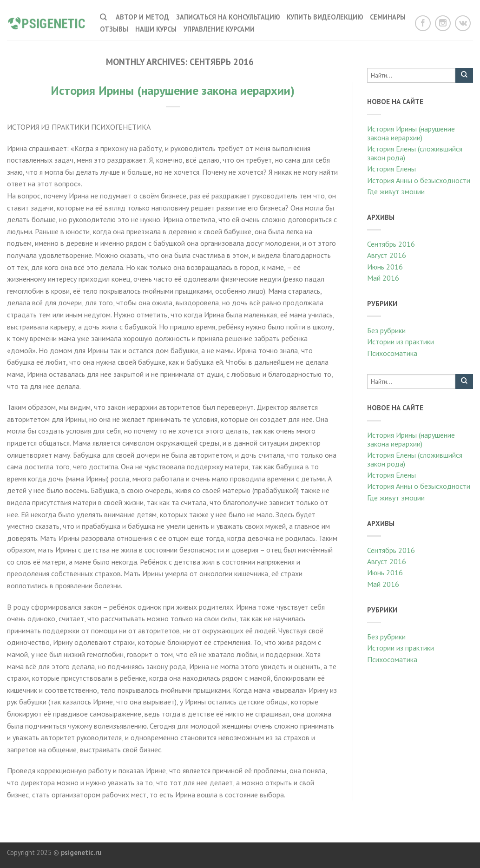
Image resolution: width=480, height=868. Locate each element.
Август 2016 (387, 255)
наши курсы (156, 29)
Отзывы (114, 29)
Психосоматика (392, 353)
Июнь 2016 (385, 267)
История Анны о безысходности (419, 181)
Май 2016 (383, 278)
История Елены (391, 169)
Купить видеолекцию (325, 17)
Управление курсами (219, 29)
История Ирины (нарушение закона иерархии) (173, 90)
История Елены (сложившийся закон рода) (415, 153)
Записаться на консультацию (228, 17)
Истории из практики (401, 342)
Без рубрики (386, 331)
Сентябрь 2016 (391, 244)
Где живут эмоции (396, 192)
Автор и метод (142, 17)
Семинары (388, 17)
